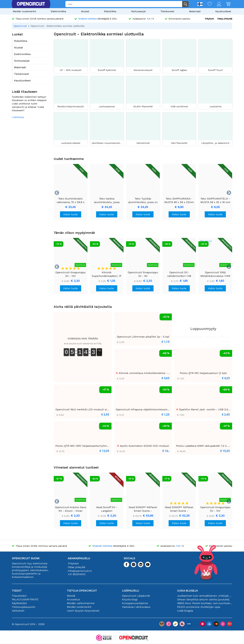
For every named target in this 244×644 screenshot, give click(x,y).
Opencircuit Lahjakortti (136, 596)
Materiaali (195, 11)
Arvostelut (73, 599)
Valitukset (18, 611)
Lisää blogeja (185, 611)
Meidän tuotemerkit (24, 11)
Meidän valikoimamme (81, 603)
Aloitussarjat (138, 11)
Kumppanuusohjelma (135, 603)
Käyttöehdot (19, 603)
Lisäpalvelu (130, 591)
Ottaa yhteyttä (225, 19)
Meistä (71, 596)
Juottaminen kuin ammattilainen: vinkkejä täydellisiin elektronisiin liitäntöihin (205, 596)
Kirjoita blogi (130, 599)
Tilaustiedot (19, 596)
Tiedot (17, 591)
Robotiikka (110, 11)
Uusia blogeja (187, 591)
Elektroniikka (58, 11)
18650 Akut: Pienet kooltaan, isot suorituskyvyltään (205, 603)
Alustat (85, 11)
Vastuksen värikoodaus (136, 607)
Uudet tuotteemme (69, 159)
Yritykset (209, 19)
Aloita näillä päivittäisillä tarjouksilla (83, 307)
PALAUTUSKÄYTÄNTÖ (25, 599)
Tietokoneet (167, 11)
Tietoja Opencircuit (82, 591)
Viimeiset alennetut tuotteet (76, 467)
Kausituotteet (223, 11)
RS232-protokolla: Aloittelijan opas (199, 607)
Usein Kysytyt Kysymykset (83, 611)
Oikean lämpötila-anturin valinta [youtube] (203, 599)
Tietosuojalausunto (24, 607)
